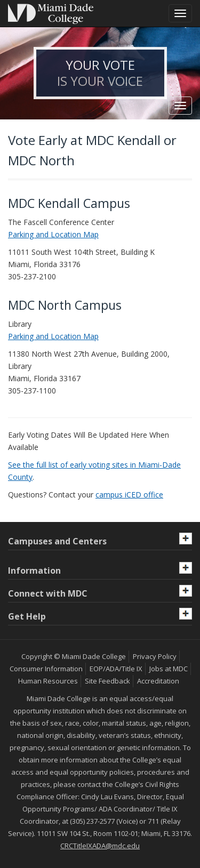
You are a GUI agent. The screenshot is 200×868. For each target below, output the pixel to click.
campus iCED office (129, 495)
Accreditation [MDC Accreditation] (158, 681)
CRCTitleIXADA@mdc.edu (100, 846)
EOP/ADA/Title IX (116, 669)
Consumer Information (46, 669)
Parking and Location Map (53, 234)
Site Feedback (107, 681)
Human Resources (48, 681)
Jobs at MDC (169, 669)
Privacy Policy (155, 656)
